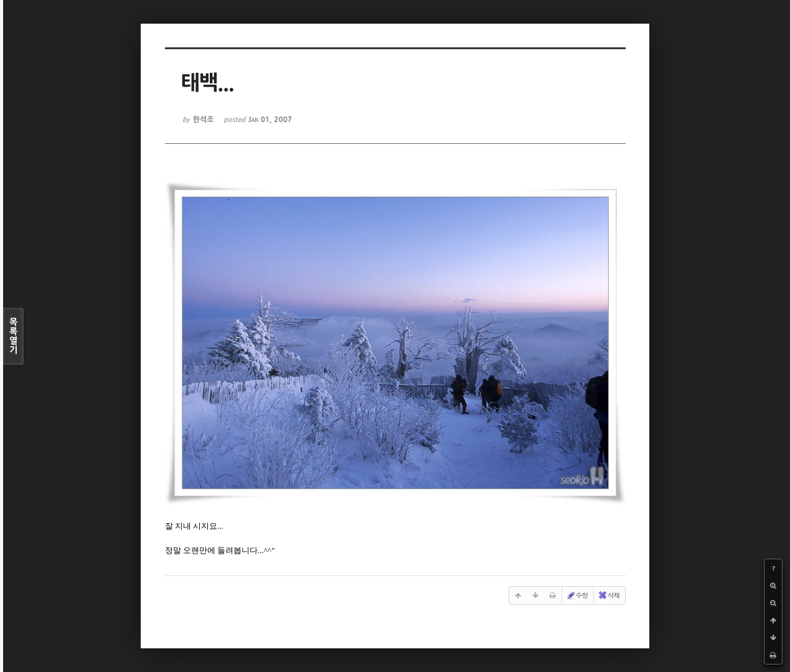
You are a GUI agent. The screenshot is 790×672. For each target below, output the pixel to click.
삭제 (609, 595)
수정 (577, 595)
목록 (13, 336)
